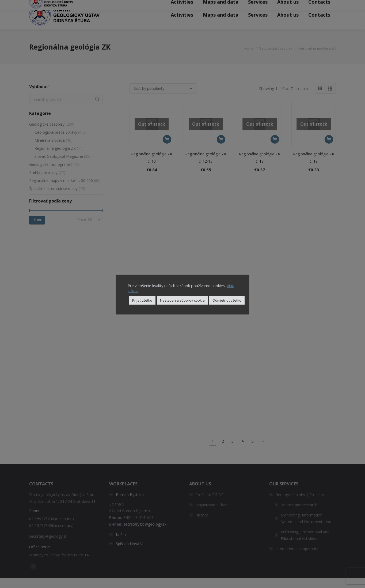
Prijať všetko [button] (142, 300)
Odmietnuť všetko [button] (227, 300)
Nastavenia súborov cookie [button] (182, 300)
